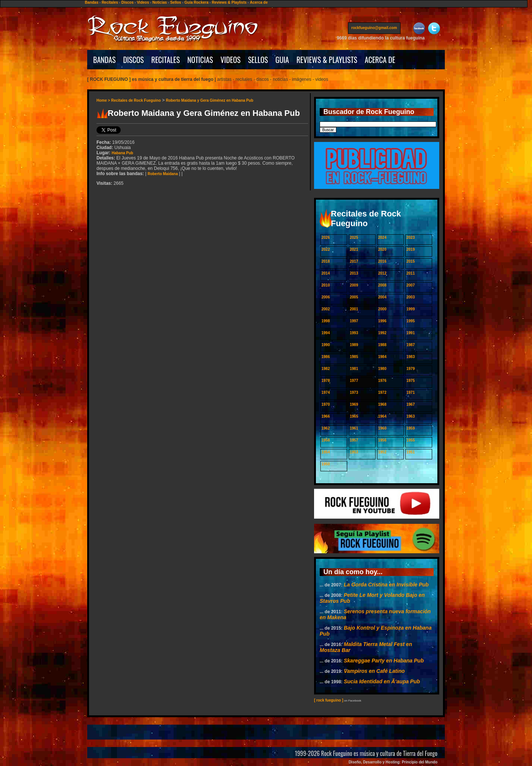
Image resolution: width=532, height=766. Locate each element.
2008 (382, 285)
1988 (382, 345)
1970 (326, 404)
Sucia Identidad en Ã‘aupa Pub (382, 681)
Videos (143, 2)
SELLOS (258, 60)
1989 (354, 345)
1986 (326, 357)
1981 (354, 369)
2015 (411, 261)
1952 (382, 452)
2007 (411, 285)
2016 (382, 261)
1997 (354, 321)
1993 (354, 333)
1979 (411, 369)
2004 (382, 297)
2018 (326, 261)
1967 (411, 404)
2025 (354, 238)
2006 (326, 297)
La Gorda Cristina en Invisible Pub (386, 585)
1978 (326, 381)
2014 (326, 273)
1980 (382, 369)
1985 (354, 357)
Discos (128, 2)
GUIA (282, 60)
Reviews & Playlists (229, 2)
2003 (411, 297)
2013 (354, 273)
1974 (326, 393)
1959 (411, 428)
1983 (411, 357)
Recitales (110, 2)
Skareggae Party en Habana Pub (384, 661)
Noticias (160, 2)
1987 (411, 345)
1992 (382, 333)
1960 (382, 428)
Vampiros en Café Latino (374, 671)
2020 (382, 249)
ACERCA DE (380, 60)
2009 (354, 285)
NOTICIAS (200, 60)
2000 (382, 309)
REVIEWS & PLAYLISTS (327, 60)
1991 (411, 333)
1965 (354, 416)
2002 (326, 309)
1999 (411, 309)
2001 (354, 309)
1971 (411, 393)
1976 (382, 381)
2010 (326, 285)
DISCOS (134, 60)
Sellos (176, 2)
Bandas (92, 2)
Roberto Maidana (163, 174)
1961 (354, 428)
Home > (104, 100)
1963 (411, 416)
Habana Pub (123, 153)
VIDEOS (231, 60)
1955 (411, 440)
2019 (411, 249)
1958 (326, 440)
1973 (354, 393)
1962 (326, 428)
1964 (382, 416)
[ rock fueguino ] (329, 700)
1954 (326, 452)
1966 (326, 416)
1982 (326, 369)
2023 (411, 238)
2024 (382, 238)
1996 (382, 321)
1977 (354, 381)
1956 (382, 440)
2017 (354, 261)
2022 (326, 249)
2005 (354, 297)
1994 (326, 333)
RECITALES (166, 60)
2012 (382, 273)
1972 (382, 393)
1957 (354, 440)
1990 (326, 345)
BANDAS (104, 60)
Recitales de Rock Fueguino (136, 100)
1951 (411, 452)
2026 (326, 238)
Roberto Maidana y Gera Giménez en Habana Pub (210, 100)
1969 (354, 404)
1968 (382, 404)
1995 (411, 321)
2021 (354, 249)
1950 (326, 464)
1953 (354, 452)
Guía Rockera (196, 2)
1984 (382, 357)
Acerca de (259, 2)
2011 (411, 273)
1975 (411, 381)
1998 (326, 321)
